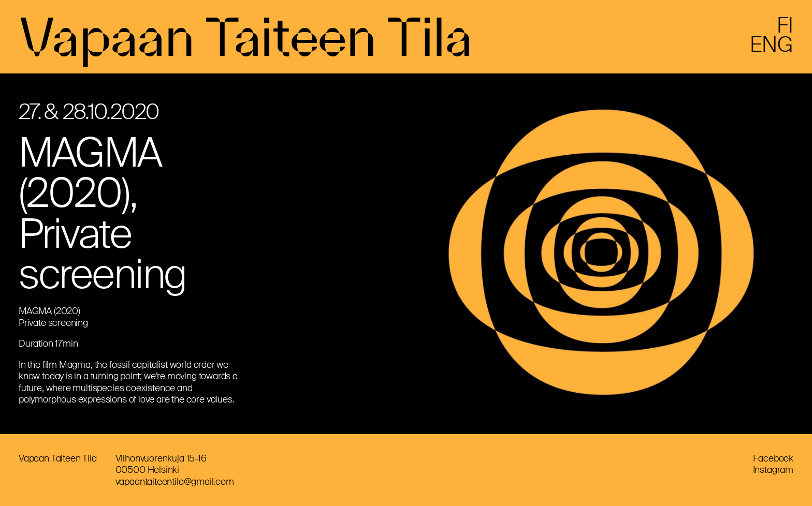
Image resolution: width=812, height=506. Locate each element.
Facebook (773, 458)
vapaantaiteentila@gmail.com (175, 482)
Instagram (773, 470)
